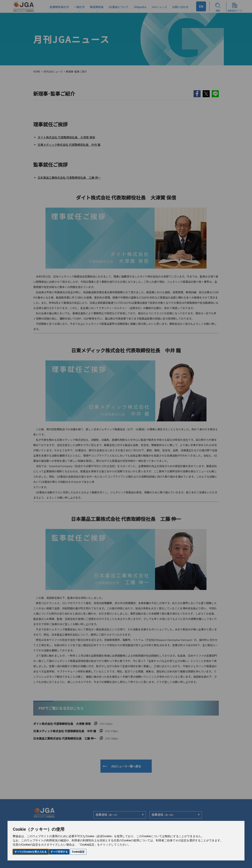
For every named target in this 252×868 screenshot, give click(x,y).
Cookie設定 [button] (78, 852)
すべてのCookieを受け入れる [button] (31, 852)
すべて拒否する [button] (59, 852)
